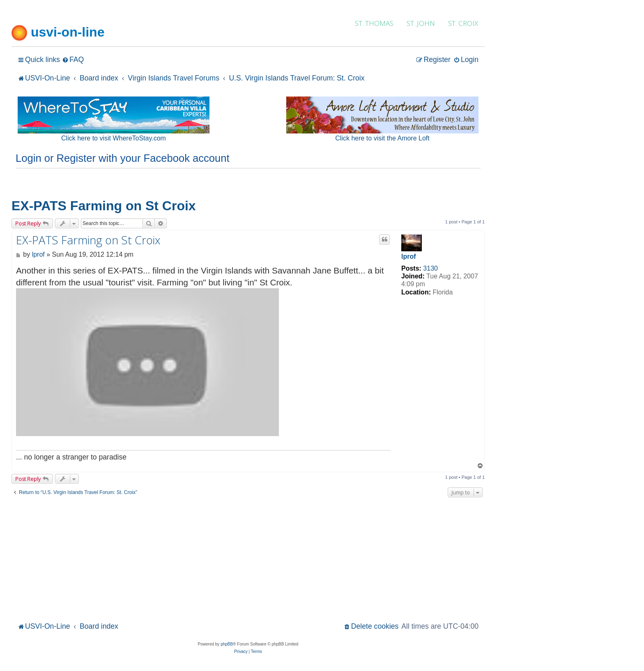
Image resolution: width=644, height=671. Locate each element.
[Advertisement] (248, 558)
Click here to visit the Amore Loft (382, 138)
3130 (430, 268)
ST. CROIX (463, 23)
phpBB (227, 644)
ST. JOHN (421, 23)
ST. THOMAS (374, 23)
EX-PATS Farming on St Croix (104, 206)
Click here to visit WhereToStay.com (114, 138)
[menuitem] (73, 60)
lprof (409, 256)
